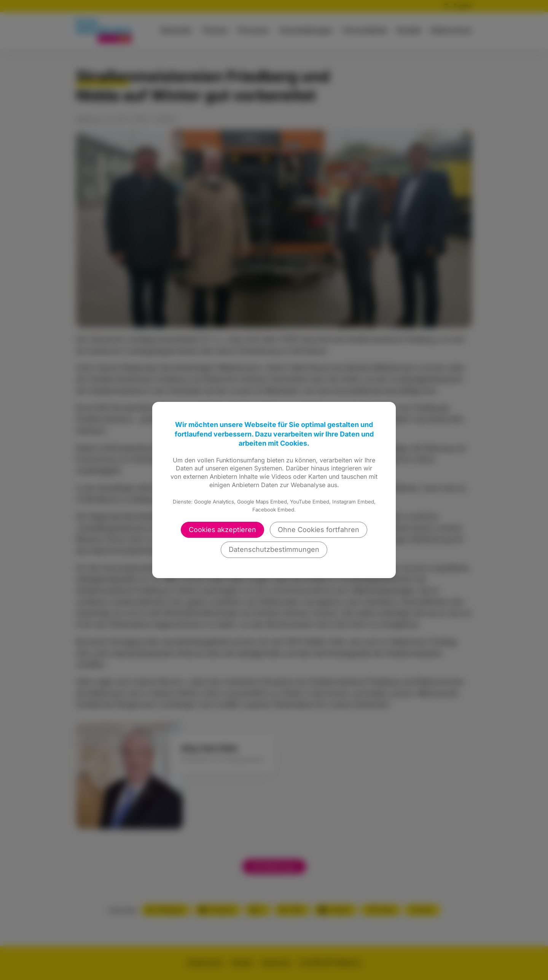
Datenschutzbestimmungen (274, 549)
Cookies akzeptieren (222, 530)
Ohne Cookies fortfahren (319, 530)
